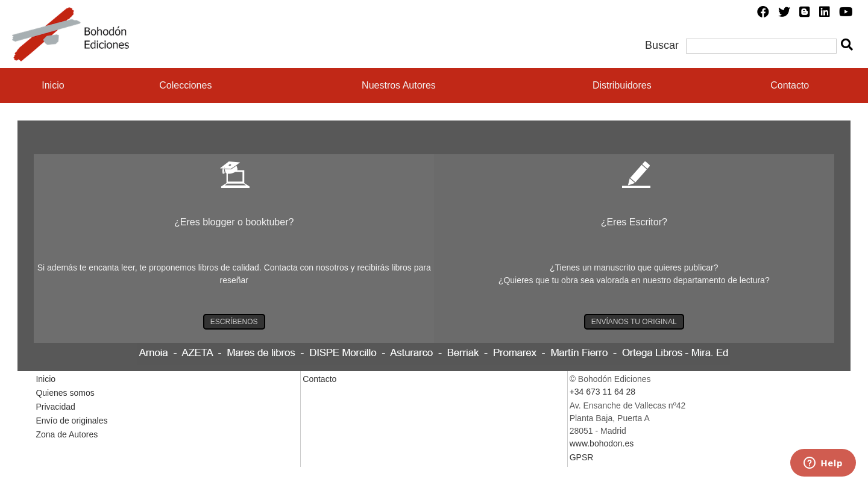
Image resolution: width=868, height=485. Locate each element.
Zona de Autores (67, 434)
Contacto (790, 85)
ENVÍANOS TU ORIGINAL (634, 322)
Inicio (53, 85)
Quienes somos (65, 393)
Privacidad (55, 407)
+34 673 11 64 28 (602, 392)
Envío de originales (71, 421)
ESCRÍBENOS (234, 322)
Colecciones (185, 85)
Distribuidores (622, 85)
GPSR (582, 457)
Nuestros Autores (399, 85)
